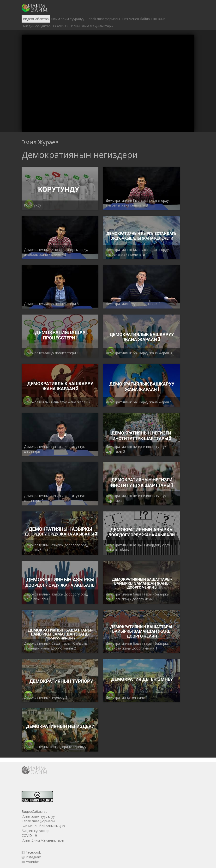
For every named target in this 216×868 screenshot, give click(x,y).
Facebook (31, 852)
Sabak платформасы (103, 19)
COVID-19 (61, 26)
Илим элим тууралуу (68, 19)
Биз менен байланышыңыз (144, 19)
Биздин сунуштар (37, 26)
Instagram (31, 857)
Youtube (30, 862)
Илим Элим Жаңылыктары (92, 26)
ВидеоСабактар (36, 19)
